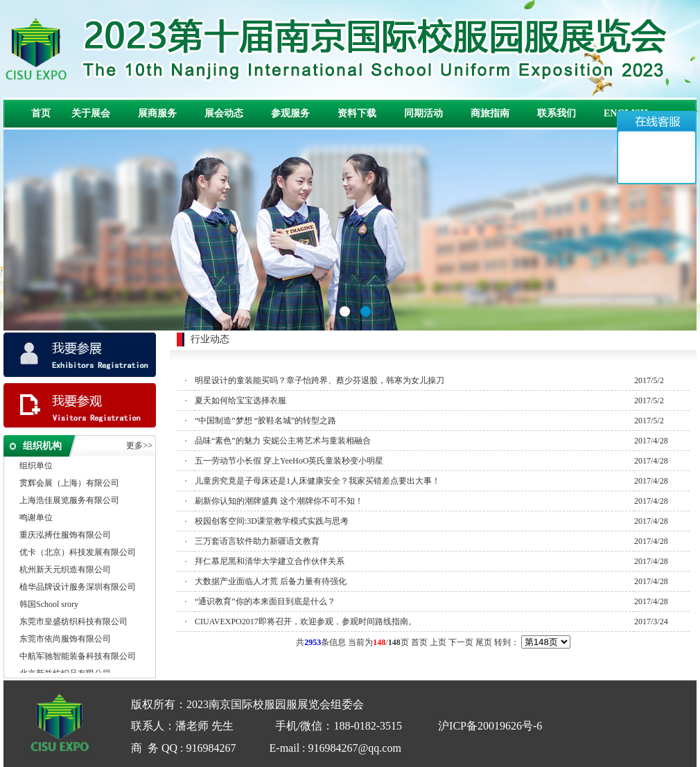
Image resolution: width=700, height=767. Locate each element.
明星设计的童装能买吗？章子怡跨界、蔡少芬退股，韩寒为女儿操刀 (320, 380)
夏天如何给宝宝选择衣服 (240, 400)
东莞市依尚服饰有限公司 (65, 640)
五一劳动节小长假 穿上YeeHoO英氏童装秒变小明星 (289, 461)
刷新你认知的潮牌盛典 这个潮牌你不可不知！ (279, 501)
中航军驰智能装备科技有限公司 (78, 657)
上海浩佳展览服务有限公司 (69, 501)
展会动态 (224, 113)
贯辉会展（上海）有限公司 (69, 484)
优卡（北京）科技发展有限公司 (78, 553)
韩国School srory (49, 605)
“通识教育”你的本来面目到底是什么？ (265, 601)
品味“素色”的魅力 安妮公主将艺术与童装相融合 (283, 441)
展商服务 (157, 113)
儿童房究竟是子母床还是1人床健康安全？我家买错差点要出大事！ (317, 481)
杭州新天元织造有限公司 (65, 570)
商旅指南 (490, 113)
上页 (438, 642)
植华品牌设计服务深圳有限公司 (78, 588)
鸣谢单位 (36, 518)
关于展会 (91, 113)
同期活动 (423, 113)
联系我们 (557, 113)
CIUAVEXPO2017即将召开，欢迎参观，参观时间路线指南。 (306, 621)
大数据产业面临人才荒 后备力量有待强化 (271, 581)
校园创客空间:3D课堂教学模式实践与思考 (272, 521)
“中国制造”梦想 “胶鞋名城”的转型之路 (265, 421)
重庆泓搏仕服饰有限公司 (65, 536)
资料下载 (357, 113)
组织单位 (36, 466)
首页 (41, 113)
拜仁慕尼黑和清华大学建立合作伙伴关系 (270, 561)
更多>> (139, 446)
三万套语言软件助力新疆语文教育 (257, 541)
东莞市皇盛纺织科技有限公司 (73, 622)
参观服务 (290, 113)
